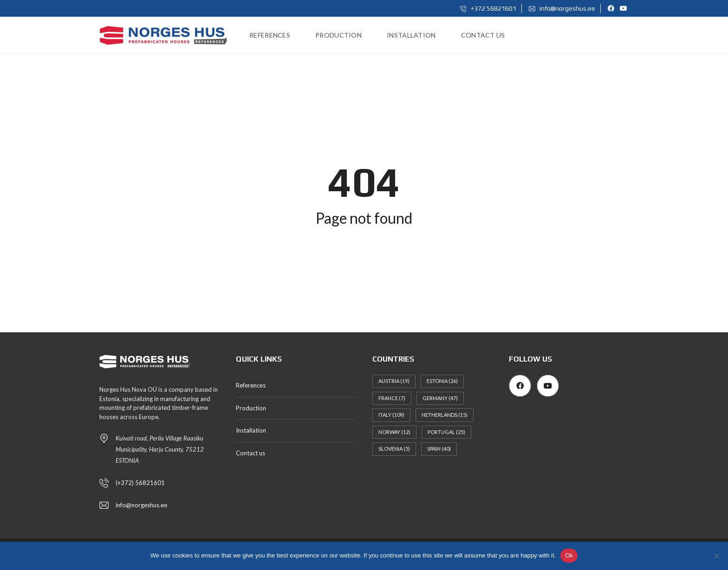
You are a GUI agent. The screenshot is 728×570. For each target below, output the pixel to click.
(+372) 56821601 (140, 483)
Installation (251, 430)
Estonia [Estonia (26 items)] (442, 381)
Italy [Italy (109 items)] (391, 415)
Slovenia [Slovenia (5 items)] (394, 449)
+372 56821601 (488, 8)
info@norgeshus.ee (562, 8)
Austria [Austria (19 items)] (394, 381)
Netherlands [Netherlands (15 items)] (445, 415)
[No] (716, 556)
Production (251, 408)
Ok (569, 555)
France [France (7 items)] (392, 398)
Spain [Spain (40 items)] (439, 449)
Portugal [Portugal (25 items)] (446, 432)
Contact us (250, 453)
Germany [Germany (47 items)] (440, 398)
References (251, 385)
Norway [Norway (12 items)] (394, 432)
